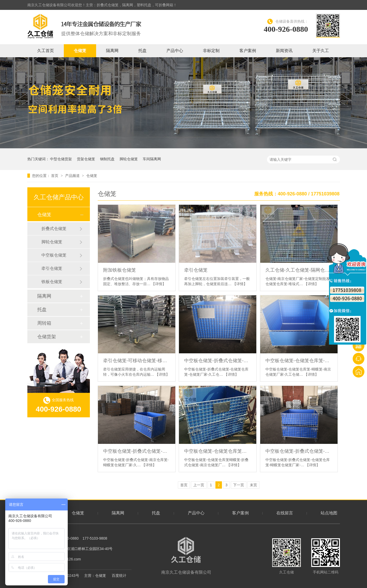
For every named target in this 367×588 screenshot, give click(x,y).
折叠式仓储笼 (54, 229)
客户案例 (248, 51)
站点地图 (329, 513)
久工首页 (46, 51)
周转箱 (44, 323)
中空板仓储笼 (54, 255)
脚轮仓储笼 (129, 159)
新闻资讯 (284, 51)
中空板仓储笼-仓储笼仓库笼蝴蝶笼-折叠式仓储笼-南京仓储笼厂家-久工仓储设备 (218, 451)
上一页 (199, 485)
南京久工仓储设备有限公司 (186, 556)
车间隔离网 (152, 159)
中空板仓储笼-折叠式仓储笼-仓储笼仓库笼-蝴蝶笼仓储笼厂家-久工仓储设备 (299, 451)
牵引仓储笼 (196, 270)
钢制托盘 (107, 159)
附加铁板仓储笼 (120, 270)
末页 (253, 485)
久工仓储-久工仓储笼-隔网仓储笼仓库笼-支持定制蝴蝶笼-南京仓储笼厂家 (299, 270)
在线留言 (285, 513)
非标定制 (211, 51)
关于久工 (321, 51)
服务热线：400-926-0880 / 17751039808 (297, 194)
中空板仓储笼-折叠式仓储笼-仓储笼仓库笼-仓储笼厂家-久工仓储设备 (218, 361)
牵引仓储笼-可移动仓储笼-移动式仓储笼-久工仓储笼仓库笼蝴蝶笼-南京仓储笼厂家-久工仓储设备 (137, 361)
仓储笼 (80, 51)
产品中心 (175, 51)
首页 (55, 176)
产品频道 (73, 176)
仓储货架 (47, 337)
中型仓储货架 (61, 159)
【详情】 (159, 284)
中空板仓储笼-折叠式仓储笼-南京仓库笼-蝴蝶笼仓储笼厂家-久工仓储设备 (137, 451)
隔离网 (112, 51)
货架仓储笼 (86, 159)
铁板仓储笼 (52, 282)
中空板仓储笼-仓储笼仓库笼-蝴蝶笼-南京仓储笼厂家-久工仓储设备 (299, 361)
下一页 (239, 485)
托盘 (142, 51)
